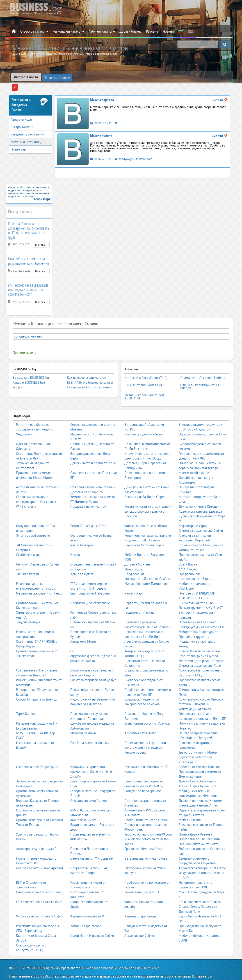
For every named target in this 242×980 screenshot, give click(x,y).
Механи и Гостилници (26, 134)
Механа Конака (101, 127)
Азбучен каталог (102, 31)
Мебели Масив (190, 806)
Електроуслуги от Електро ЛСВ (201, 613)
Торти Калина (26, 700)
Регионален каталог (68, 31)
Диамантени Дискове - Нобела (203, 369)
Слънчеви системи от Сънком (200, 888)
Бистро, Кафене (22, 119)
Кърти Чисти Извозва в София (92, 922)
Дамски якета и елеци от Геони (93, 449)
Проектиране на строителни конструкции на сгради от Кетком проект (145, 734)
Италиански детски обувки (144, 420)
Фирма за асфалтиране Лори (200, 652)
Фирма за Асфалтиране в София (40, 902)
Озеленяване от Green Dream (146, 806)
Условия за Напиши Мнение (139, 954)
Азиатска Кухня (22, 111)
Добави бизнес (130, 31)
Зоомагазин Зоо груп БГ (142, 878)
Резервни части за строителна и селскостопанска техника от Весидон (148, 497)
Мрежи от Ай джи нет (195, 459)
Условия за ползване (102, 954)
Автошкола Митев (83, 627)
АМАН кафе (187, 555)
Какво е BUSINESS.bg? (29, 374)
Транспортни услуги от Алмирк (147, 709)
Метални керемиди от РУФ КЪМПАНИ (144, 384)
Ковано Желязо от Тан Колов (200, 637)
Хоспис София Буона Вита (197, 772)
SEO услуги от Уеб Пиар (196, 589)
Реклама (152, 31)
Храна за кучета (82, 560)
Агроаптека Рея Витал (140, 719)
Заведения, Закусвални (27, 126)
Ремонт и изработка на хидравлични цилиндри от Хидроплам (35, 415)
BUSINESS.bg (40, 954)
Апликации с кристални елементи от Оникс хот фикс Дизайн (91, 758)
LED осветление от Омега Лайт (39, 888)
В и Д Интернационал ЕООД (145, 374)
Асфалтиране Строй (193, 512)
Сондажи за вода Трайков (143, 777)
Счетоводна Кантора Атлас (198, 791)
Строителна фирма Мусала (198, 642)
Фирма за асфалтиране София (201, 517)
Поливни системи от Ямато (199, 830)
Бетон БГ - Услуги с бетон (89, 512)
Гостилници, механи (27, 328)
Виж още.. (41, 237)
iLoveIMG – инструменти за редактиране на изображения (29, 253)
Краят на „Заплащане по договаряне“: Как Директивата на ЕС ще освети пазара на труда (29, 222)
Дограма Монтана (137, 550)
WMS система (26, 492)
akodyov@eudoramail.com (139, 150)
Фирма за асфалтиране (33, 521)
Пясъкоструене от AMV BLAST (201, 594)
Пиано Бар (18, 141)
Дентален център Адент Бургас (201, 647)
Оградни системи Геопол (89, 787)
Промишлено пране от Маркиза (39, 806)
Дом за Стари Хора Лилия (197, 767)
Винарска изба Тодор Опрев (145, 483)
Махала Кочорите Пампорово (146, 570)
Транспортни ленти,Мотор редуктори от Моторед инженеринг (198, 743)
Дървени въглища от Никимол (201, 787)
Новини (168, 31)
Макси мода (133, 555)
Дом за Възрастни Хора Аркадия (40, 854)
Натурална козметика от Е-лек (38, 878)
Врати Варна (188, 550)
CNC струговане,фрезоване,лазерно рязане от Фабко (93, 642)
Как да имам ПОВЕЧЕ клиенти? (90, 379)
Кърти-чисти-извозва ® (87, 902)
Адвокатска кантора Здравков (200, 497)
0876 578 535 (102, 150)
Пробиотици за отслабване (90, 589)
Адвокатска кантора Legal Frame (202, 854)
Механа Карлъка (102, 91)
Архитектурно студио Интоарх (201, 685)
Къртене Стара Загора (140, 902)
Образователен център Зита (199, 825)
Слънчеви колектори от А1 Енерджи (200, 375)
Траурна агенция (28, 608)
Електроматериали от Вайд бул (93, 666)
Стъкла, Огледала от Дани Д (36, 685)
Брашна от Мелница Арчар (144, 835)
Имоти (75, 541)
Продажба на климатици (88, 492)
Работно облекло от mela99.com (148, 820)
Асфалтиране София (139, 922)
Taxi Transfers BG (28, 560)
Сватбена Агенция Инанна (89, 729)
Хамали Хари (134, 579)
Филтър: (26, 77)
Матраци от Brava (83, 719)
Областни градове (57, 77)
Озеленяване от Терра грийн (37, 753)
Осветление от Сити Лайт (197, 608)
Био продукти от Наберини (90, 579)
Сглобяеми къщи (28, 541)
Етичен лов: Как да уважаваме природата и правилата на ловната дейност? (28, 281)
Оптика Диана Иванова (195, 820)
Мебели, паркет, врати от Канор (39, 579)
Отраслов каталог (34, 31)
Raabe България (82, 531)
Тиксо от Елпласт (28, 811)
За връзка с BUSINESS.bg (31, 369)
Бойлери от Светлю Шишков (200, 753)
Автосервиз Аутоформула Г (36, 835)
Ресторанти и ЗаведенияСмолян (21, 97)
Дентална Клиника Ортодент (200, 492)
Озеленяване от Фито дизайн (92, 844)
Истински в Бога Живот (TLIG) (146, 369)
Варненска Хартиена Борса (144, 531)
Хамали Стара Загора (86, 912)
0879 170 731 (102, 115)
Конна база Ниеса (83, 806)
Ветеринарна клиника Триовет (147, 844)
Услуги (17, 379)
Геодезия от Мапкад (139, 598)
